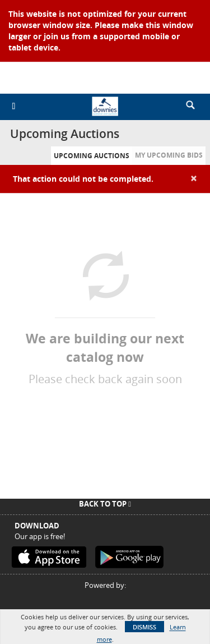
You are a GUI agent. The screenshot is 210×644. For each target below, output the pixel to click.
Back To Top (105, 504)
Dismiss (144, 627)
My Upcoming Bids (169, 155)
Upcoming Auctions (92, 156)
